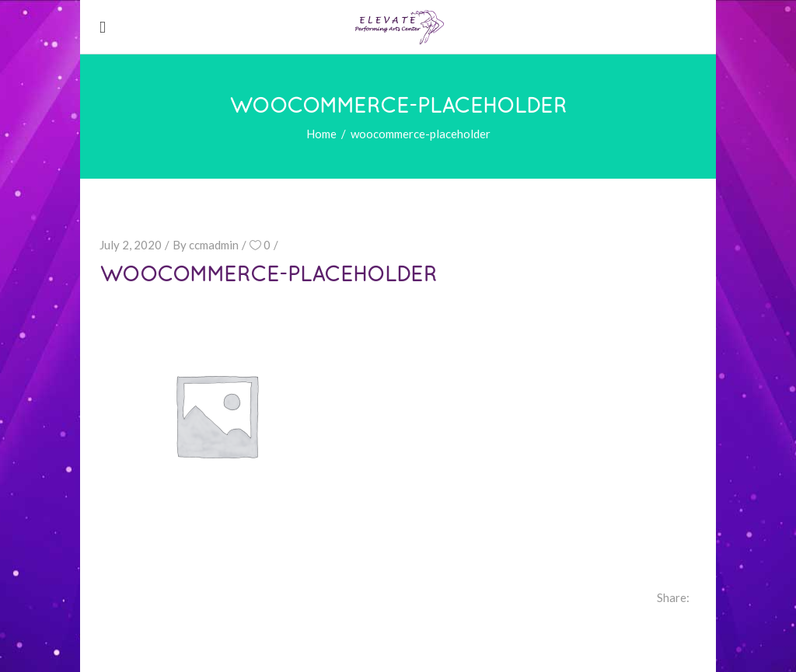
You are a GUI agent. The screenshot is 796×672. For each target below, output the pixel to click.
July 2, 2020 (131, 245)
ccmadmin (214, 245)
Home (321, 134)
